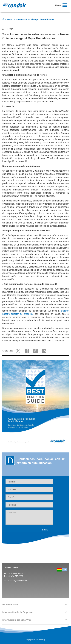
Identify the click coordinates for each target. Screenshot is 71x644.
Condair (14, 5)
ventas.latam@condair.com (15, 581)
